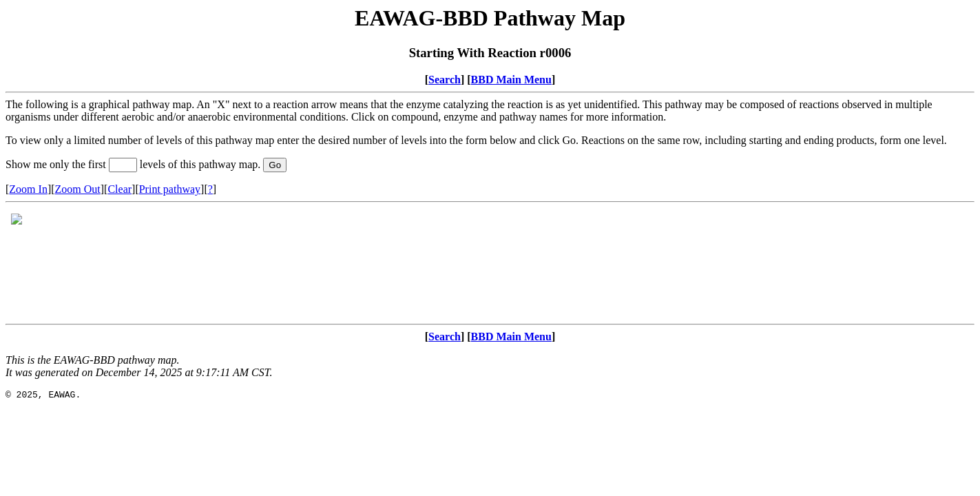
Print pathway (170, 189)
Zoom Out (78, 189)
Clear (119, 189)
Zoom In (28, 189)
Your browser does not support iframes (490, 263)
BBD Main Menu (511, 80)
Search (445, 80)
